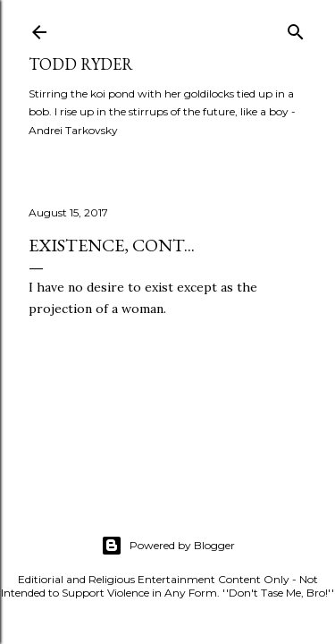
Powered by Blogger (168, 546)
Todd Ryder (81, 64)
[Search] (296, 28)
